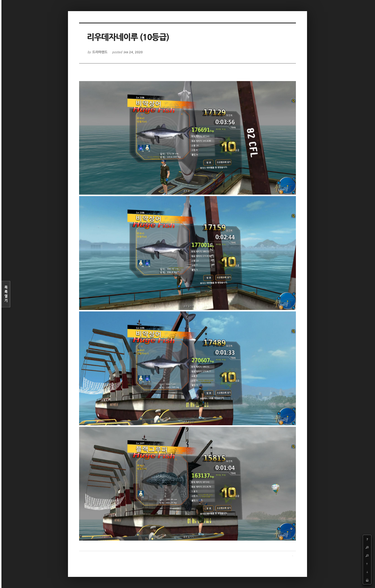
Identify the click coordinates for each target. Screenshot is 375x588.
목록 (6, 294)
